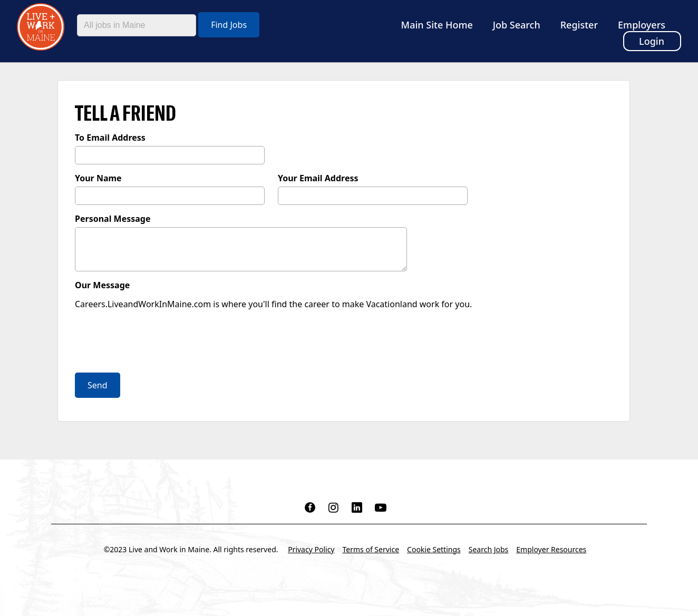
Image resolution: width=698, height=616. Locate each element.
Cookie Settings (434, 549)
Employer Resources (551, 549)
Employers (642, 25)
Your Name (98, 178)
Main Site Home (437, 25)
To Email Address (110, 138)
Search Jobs (489, 549)
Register (579, 25)
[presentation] (155, 343)
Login (652, 41)
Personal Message (113, 219)
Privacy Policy (311, 549)
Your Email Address (318, 178)
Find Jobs (229, 25)
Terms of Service (371, 549)
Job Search (517, 25)
